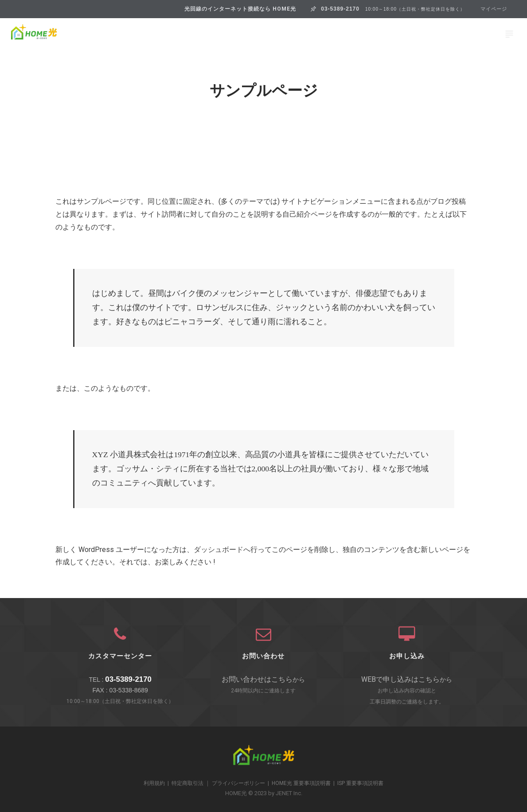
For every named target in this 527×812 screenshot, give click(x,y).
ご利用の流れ (390, 34)
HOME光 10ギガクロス (234, 34)
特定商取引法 (187, 783)
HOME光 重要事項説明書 (301, 783)
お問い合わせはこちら (257, 679)
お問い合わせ (452, 34)
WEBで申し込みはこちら (400, 679)
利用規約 (154, 783)
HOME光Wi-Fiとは (319, 34)
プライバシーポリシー (238, 783)
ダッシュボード (219, 550)
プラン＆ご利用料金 (147, 34)
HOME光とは (75, 34)
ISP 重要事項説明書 (360, 783)
